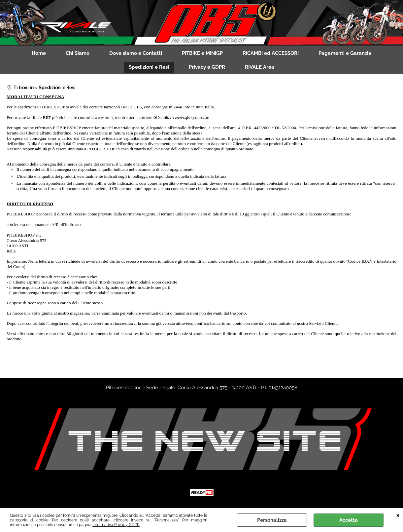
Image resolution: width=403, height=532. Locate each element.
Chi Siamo (78, 53)
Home (39, 53)
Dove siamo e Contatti (136, 53)
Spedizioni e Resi (149, 67)
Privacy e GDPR (207, 67)
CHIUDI (398, 515)
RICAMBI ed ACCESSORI (271, 53)
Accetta (349, 520)
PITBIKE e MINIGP (202, 53)
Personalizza (272, 520)
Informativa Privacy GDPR (116, 525)
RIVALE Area (260, 67)
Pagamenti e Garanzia (345, 53)
